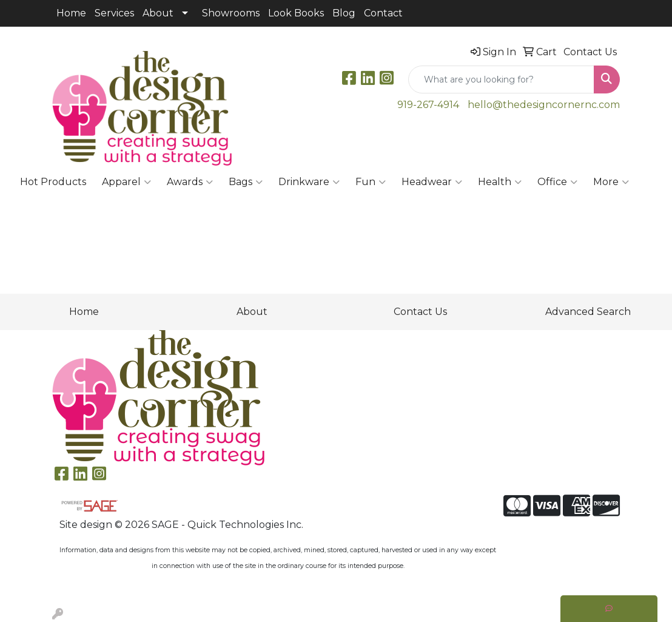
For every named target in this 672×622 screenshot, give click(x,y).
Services (114, 13)
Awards (190, 182)
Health (500, 182)
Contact (383, 13)
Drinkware (309, 182)
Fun (371, 182)
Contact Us (420, 312)
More (611, 182)
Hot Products (53, 182)
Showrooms (231, 13)
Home (71, 13)
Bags (246, 182)
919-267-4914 (428, 105)
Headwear (432, 182)
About (158, 13)
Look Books (296, 13)
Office (557, 182)
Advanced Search (588, 312)
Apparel (126, 182)
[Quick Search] (501, 79)
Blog (344, 13)
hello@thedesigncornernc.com (544, 105)
